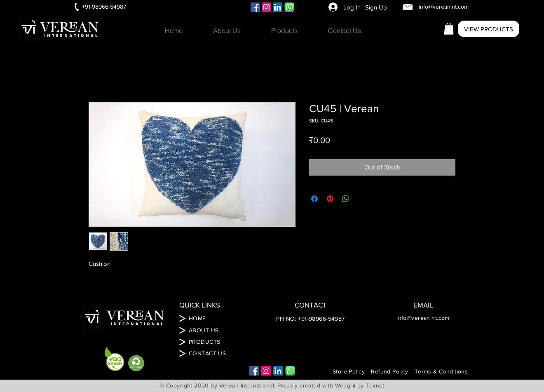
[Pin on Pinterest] (330, 199)
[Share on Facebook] (314, 199)
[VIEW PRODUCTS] (489, 29)
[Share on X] (361, 199)
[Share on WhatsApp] (346, 199)
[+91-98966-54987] (104, 7)
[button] (293, 31)
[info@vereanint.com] (444, 7)
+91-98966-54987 (321, 319)
